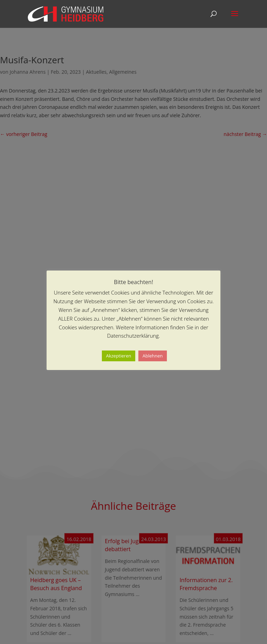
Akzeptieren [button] (119, 356)
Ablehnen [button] (153, 356)
